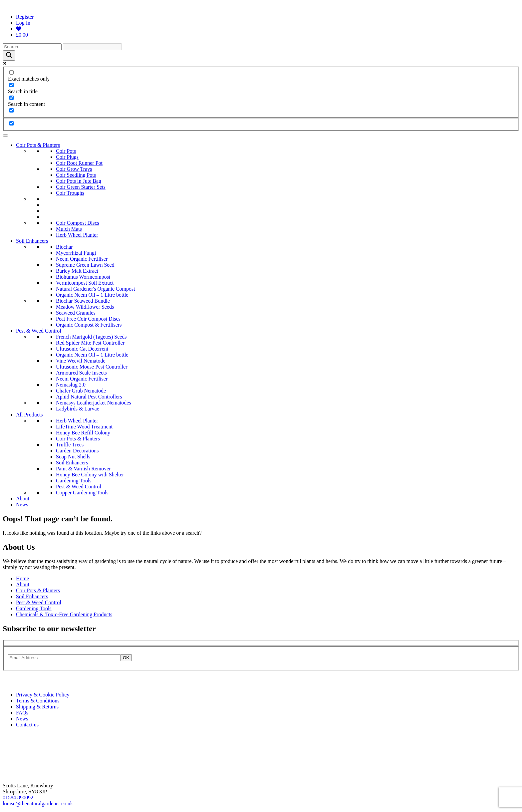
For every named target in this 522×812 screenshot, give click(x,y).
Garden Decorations (77, 451)
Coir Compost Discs (78, 223)
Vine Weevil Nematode (81, 361)
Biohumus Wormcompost (83, 277)
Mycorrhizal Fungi (76, 253)
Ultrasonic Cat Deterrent (82, 349)
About (23, 499)
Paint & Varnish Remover (83, 469)
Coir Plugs (67, 157)
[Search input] (32, 47)
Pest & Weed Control (39, 331)
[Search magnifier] (9, 55)
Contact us (27, 725)
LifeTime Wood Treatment (84, 427)
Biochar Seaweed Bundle (83, 301)
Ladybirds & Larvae (78, 409)
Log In (23, 23)
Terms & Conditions (38, 701)
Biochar (64, 247)
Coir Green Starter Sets (81, 187)
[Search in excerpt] (11, 110)
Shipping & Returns (37, 707)
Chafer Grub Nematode (81, 391)
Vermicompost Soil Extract (85, 283)
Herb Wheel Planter (77, 235)
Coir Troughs (70, 193)
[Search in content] (11, 98)
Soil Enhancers (32, 241)
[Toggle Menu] (5, 135)
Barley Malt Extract (77, 271)
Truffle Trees (70, 445)
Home (22, 578)
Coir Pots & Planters (38, 145)
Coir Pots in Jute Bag (79, 181)
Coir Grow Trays (74, 169)
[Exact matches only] (11, 72)
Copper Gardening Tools (82, 493)
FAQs (22, 713)
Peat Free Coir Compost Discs (88, 319)
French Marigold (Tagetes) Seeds (91, 337)
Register (25, 17)
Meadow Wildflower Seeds (85, 307)
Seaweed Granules (76, 313)
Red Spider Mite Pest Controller (90, 343)
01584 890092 (18, 798)
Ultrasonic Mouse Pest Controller (92, 367)
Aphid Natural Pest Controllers (89, 397)
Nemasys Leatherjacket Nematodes (94, 403)
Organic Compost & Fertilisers (89, 325)
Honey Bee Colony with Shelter (90, 475)
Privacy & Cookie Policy (43, 695)
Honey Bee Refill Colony (83, 433)
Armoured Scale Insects (81, 373)
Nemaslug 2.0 (71, 385)
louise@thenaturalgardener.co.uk (38, 804)
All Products (29, 415)
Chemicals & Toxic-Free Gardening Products (64, 614)
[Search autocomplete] (92, 47)
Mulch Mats (69, 229)
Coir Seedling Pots (76, 175)
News (22, 505)
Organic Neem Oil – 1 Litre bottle (92, 295)
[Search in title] (11, 85)
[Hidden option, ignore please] (11, 123)
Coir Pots (66, 151)
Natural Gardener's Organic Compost (96, 289)
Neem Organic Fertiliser (82, 259)
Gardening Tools (74, 481)
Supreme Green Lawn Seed (85, 265)
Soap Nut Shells (73, 457)
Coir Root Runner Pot (79, 163)
